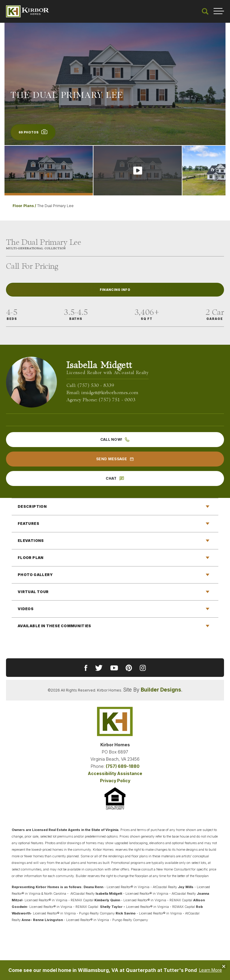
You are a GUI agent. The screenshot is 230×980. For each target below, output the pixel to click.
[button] (205, 11)
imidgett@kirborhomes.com (110, 393)
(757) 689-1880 (123, 766)
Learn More (211, 970)
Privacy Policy (115, 781)
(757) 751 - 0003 (117, 400)
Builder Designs (161, 690)
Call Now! (115, 440)
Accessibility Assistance (115, 773)
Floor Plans (23, 206)
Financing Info (115, 290)
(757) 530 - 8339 (96, 386)
